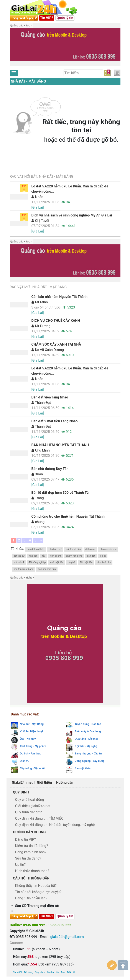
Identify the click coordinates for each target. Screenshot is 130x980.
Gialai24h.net (22, 783)
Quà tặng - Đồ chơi (86, 739)
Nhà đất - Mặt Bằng (28, 81)
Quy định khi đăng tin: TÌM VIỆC (39, 818)
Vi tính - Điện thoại (31, 731)
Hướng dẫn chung (29, 832)
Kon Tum (61, 947)
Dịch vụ (25, 761)
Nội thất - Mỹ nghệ (86, 746)
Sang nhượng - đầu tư (88, 754)
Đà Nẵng (29, 947)
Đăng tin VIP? (26, 839)
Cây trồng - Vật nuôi (32, 768)
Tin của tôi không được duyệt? (38, 892)
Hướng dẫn (65, 783)
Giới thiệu (44, 783)
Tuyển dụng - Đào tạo (88, 724)
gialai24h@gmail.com (67, 937)
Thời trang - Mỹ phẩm (33, 746)
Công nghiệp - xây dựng (90, 761)
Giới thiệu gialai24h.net (33, 806)
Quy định (21, 792)
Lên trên (123, 940)
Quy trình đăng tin (29, 812)
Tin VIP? (47, 18)
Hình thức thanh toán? (32, 871)
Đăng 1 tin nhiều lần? (31, 898)
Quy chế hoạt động (30, 800)
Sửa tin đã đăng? (28, 858)
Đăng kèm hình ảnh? (31, 852)
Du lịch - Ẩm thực (31, 754)
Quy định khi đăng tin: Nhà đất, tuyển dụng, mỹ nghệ (55, 825)
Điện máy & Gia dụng (88, 731)
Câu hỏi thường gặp (31, 878)
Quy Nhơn (40, 947)
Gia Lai (51, 947)
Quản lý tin (65, 18)
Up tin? (21, 865)
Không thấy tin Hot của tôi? (36, 886)
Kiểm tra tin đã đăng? (32, 846)
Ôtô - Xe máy (28, 739)
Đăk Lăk (71, 947)
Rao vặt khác (83, 768)
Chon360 (18, 947)
